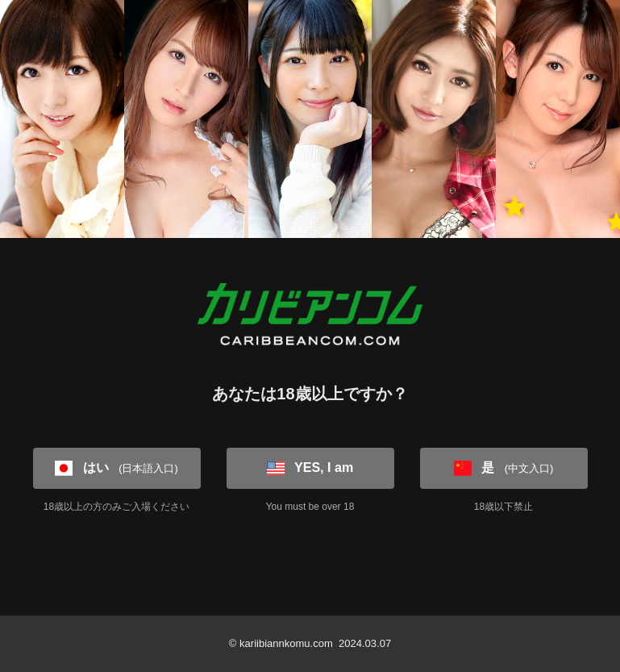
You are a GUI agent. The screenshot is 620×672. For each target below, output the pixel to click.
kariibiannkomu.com (286, 643)
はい (117, 468)
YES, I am (310, 468)
